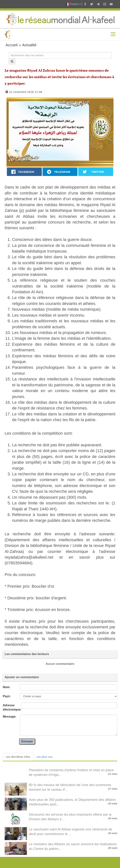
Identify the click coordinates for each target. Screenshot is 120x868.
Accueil (12, 45)
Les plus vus (45, 757)
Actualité (29, 45)
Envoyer (27, 741)
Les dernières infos (18, 757)
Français (74, 4)
